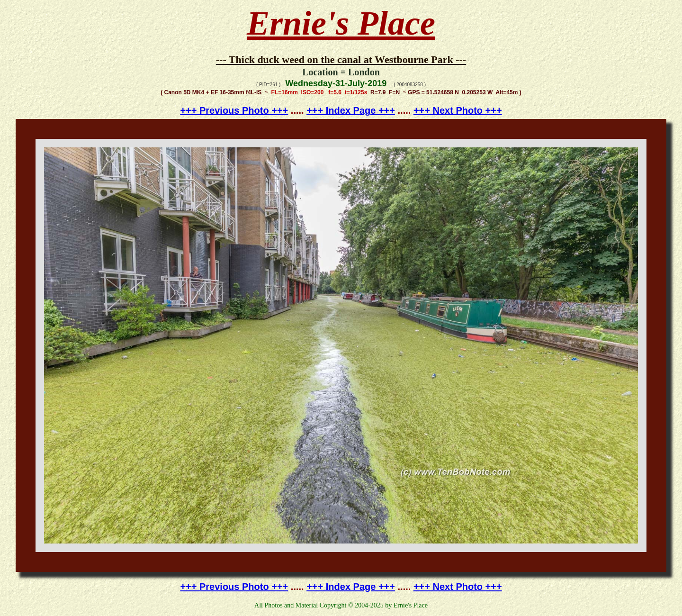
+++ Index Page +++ (351, 110)
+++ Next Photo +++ (458, 110)
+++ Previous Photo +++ (234, 110)
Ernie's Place (341, 23)
